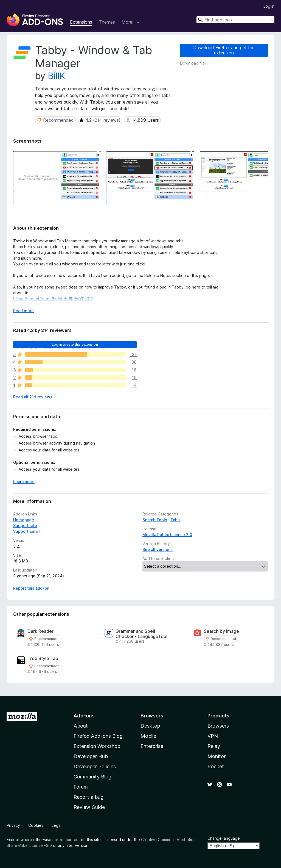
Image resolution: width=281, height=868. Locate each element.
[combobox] (235, 20)
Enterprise (152, 746)
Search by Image (221, 631)
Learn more (24, 482)
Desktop (150, 726)
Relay (214, 746)
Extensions (81, 22)
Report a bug (88, 797)
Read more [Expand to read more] (23, 311)
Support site (25, 525)
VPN (213, 736)
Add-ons (84, 716)
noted (58, 840)
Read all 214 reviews (33, 397)
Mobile (148, 736)
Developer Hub (91, 756)
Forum (81, 787)
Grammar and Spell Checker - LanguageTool (141, 634)
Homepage (24, 520)
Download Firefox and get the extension (224, 50)
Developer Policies (95, 766)
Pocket (216, 766)
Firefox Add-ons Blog (98, 736)
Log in (269, 6)
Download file (193, 63)
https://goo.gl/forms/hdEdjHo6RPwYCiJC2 (53, 299)
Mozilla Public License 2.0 (167, 535)
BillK (57, 76)
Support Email (26, 531)
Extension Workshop (97, 746)
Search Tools (155, 520)
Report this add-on (31, 588)
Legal (57, 825)
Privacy (13, 825)
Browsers (218, 726)
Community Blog (92, 777)
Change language (224, 838)
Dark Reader (40, 631)
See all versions (158, 549)
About (81, 726)
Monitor (217, 756)
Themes (107, 22)
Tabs (175, 520)
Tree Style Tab (43, 658)
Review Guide (89, 807)
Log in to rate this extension (75, 344)
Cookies (36, 825)
